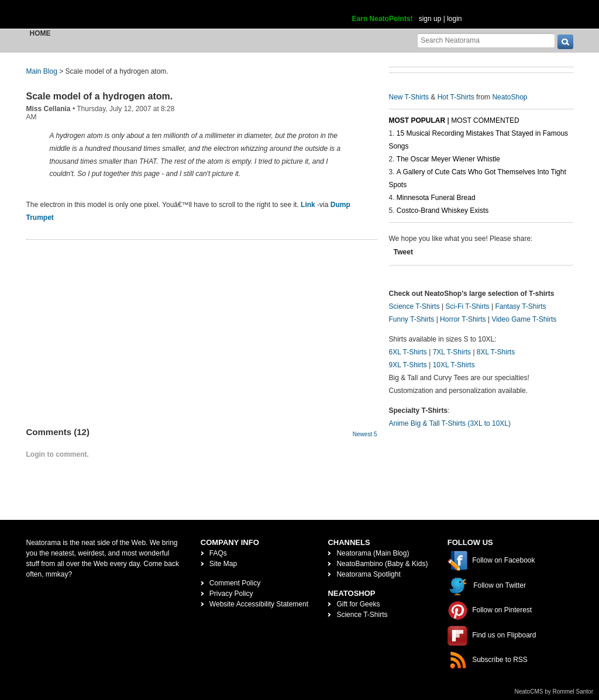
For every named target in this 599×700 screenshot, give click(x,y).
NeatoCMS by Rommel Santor (554, 692)
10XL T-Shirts (454, 365)
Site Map (223, 564)
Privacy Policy (231, 594)
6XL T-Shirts (408, 352)
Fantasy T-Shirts (520, 306)
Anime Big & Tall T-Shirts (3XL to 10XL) (450, 423)
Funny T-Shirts (412, 319)
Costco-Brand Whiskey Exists (443, 211)
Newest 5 (365, 434)
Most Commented (485, 120)
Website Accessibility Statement (259, 604)
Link (308, 205)
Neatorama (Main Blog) (373, 553)
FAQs (218, 553)
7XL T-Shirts (452, 352)
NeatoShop (510, 97)
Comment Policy (235, 583)
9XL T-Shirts (408, 365)
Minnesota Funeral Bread (436, 198)
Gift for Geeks (358, 604)
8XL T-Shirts (496, 352)
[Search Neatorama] (486, 40)
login (454, 19)
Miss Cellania (49, 109)
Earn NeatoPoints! (383, 19)
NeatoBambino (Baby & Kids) (382, 564)
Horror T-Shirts (463, 319)
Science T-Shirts (414, 306)
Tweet (403, 252)
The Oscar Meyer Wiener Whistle (448, 159)
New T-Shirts (409, 97)
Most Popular (417, 120)
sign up (430, 19)
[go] (565, 42)
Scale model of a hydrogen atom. (100, 96)
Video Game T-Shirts (524, 319)
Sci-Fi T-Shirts (467, 306)
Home (40, 33)
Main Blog (42, 71)
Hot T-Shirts (456, 97)
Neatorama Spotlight (368, 574)
